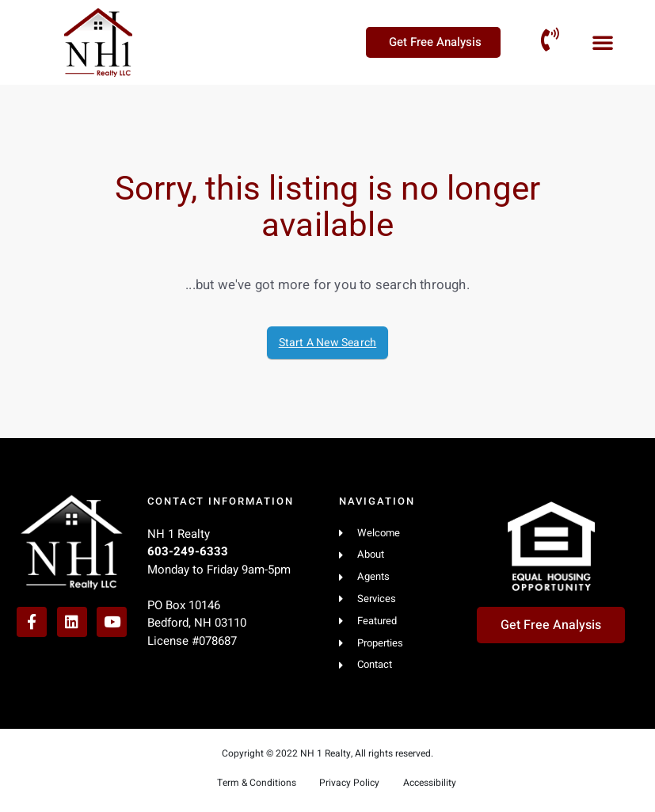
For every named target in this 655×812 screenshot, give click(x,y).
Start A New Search (328, 343)
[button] (603, 42)
